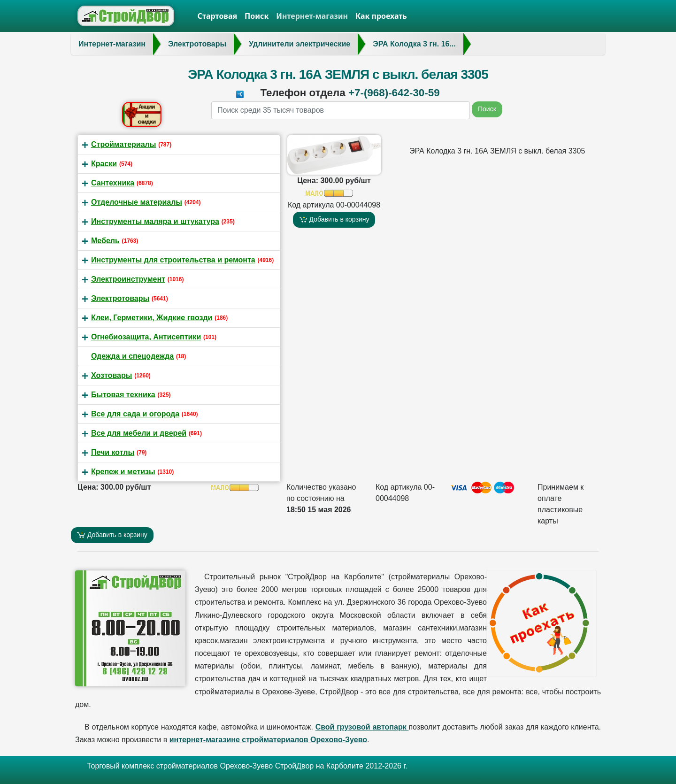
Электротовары (120, 298)
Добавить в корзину (334, 219)
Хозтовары (111, 375)
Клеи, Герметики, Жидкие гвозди (152, 318)
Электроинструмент (128, 279)
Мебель (105, 241)
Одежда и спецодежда (132, 356)
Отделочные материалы (137, 202)
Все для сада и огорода (135, 414)
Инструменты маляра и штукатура (155, 221)
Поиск (257, 16)
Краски (104, 164)
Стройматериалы (123, 144)
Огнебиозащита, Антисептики (146, 337)
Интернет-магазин (312, 16)
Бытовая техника (123, 395)
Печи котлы (113, 452)
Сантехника (113, 183)
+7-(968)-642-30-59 (394, 93)
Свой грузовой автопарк (362, 727)
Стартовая (218, 16)
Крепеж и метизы (123, 472)
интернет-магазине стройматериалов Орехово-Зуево (268, 740)
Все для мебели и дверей (139, 433)
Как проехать (381, 16)
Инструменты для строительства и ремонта (173, 260)
